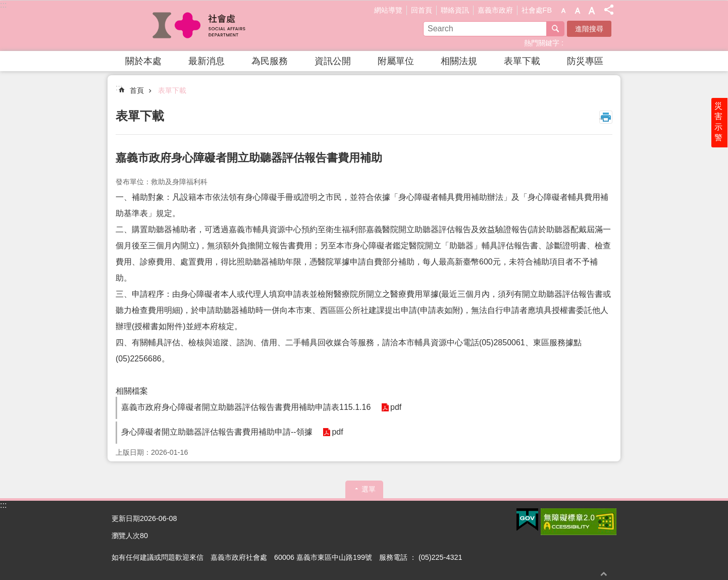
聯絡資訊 (455, 10)
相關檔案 (132, 391)
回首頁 (422, 10)
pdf (395, 408)
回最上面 (604, 574)
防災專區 (585, 61)
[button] (527, 520)
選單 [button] (369, 489)
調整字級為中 (578, 11)
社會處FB (537, 10)
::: (3, 5)
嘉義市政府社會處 (200, 26)
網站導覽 (388, 10)
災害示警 (719, 125)
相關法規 (459, 61)
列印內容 (606, 117)
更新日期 (126, 518)
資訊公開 (333, 61)
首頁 (137, 90)
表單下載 (522, 61)
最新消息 (206, 61)
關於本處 (143, 61)
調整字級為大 (592, 11)
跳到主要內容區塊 (5, 5)
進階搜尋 (589, 29)
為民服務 (270, 61)
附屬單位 (396, 61)
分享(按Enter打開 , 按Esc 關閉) (609, 10)
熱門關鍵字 (542, 43)
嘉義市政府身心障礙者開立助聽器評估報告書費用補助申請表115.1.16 (246, 407)
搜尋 (555, 29)
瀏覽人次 (126, 536)
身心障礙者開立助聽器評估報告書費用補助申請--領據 (217, 432)
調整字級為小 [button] (563, 11)
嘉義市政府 (495, 10)
